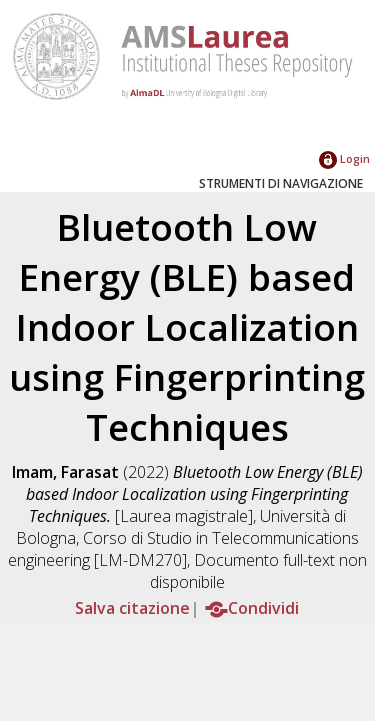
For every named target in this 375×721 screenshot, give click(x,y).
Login (344, 158)
